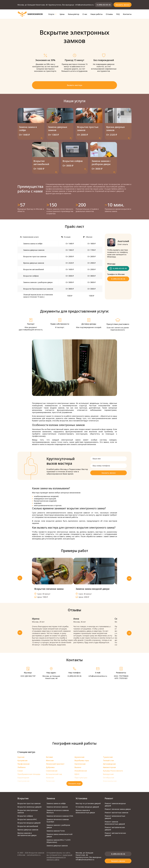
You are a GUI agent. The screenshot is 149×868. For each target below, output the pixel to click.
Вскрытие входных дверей (29, 823)
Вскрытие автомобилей (28, 826)
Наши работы (96, 14)
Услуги (52, 14)
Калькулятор (74, 14)
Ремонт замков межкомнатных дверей (115, 823)
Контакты (127, 14)
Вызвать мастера (75, 85)
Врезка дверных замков (28, 830)
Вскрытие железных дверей (29, 807)
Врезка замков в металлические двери (27, 834)
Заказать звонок (123, 5)
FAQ (118, 14)
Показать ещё (74, 784)
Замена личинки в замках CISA (60, 816)
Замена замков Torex (56, 831)
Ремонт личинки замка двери (118, 809)
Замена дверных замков (57, 846)
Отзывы (109, 14)
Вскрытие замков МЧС (27, 819)
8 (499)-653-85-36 (104, 5)
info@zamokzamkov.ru (84, 5)
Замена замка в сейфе (56, 803)
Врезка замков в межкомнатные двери (85, 811)
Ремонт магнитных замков (116, 813)
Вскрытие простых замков (29, 803)
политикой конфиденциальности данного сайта (59, 857)
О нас (85, 14)
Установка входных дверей (87, 807)
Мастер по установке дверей (88, 803)
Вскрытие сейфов (25, 816)
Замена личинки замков (57, 807)
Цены (62, 14)
